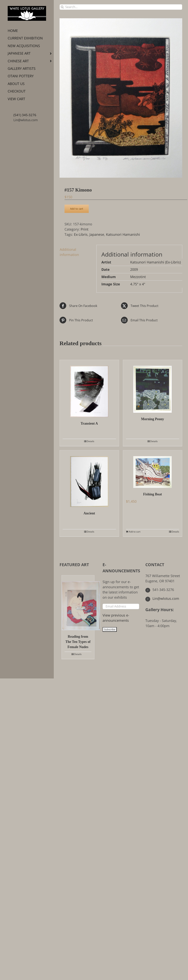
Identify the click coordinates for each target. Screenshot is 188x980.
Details (91, 441)
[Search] (62, 7)
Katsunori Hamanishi (123, 234)
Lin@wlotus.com (26, 120)
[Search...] (121, 7)
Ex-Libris (81, 234)
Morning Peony (153, 419)
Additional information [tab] (69, 252)
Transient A (89, 423)
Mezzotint (138, 277)
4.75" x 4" (138, 284)
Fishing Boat (152, 494)
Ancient (89, 513)
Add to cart (77, 209)
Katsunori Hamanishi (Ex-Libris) (155, 262)
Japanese (97, 234)
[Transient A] (89, 389)
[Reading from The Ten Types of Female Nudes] (78, 603)
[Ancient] (89, 479)
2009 (134, 269)
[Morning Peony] (153, 386)
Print (84, 229)
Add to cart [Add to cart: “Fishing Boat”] (135, 532)
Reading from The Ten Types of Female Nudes (78, 642)
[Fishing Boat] (153, 469)
